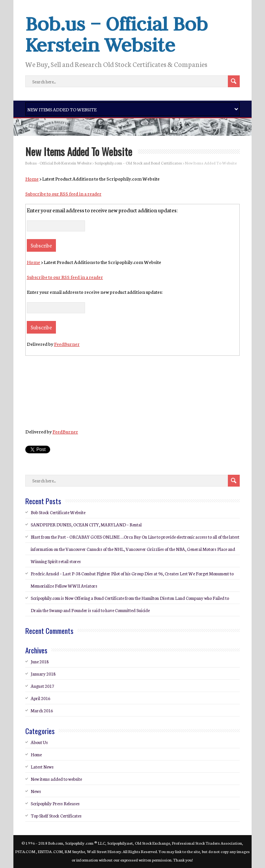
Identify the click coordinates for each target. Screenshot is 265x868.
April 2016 (40, 698)
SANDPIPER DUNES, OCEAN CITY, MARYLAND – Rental (86, 524)
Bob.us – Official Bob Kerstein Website (116, 34)
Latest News (42, 767)
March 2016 (42, 710)
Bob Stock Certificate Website (58, 512)
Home (32, 178)
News (36, 791)
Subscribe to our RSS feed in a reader (63, 193)
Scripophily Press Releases (55, 803)
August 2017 (42, 686)
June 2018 (40, 661)
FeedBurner (67, 344)
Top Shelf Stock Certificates (56, 816)
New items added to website (56, 779)
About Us (39, 742)
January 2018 (43, 674)
